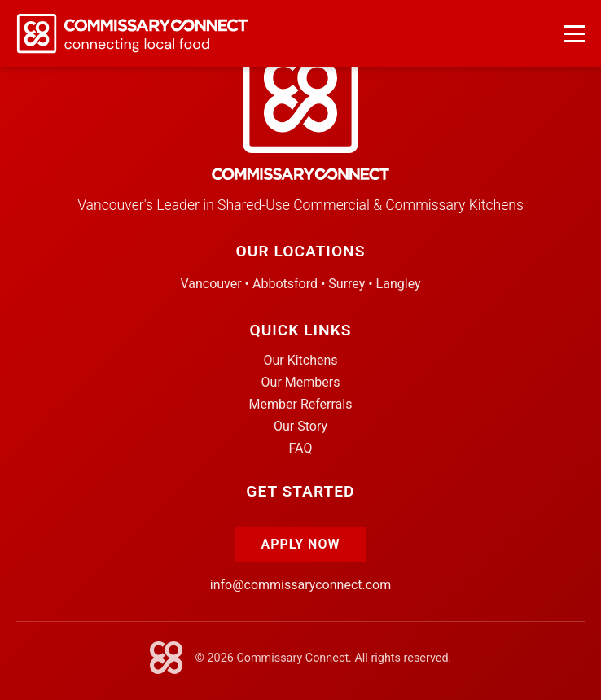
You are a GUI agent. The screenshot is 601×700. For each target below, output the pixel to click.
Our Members (301, 382)
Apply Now (300, 544)
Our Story (300, 426)
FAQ (301, 448)
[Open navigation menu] (575, 34)
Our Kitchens (300, 360)
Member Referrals (301, 404)
